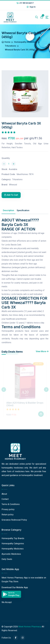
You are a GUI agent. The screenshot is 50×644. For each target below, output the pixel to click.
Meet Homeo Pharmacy (30, 627)
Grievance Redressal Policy (14, 520)
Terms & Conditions (11, 504)
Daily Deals (7, 559)
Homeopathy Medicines (26, 42)
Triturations (10, 46)
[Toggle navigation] (47, 17)
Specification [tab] (23, 210)
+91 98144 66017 (25, 3)
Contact (5, 499)
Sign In (31, 7)
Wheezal (13, 185)
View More (42, 351)
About (4, 494)
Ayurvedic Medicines (11, 554)
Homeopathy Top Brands (13, 538)
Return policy (8, 515)
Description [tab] (8, 210)
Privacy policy (8, 509)
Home (6, 42)
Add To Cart (11, 195)
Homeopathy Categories (13, 544)
